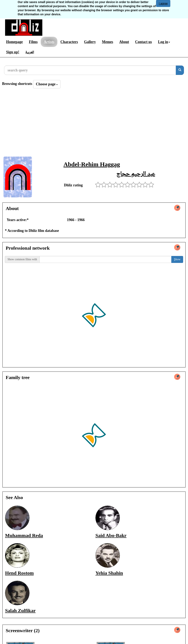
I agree (163, 3)
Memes (108, 42)
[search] (180, 70)
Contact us (144, 42)
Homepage (14, 42)
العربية (30, 52)
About (124, 42)
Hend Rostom (19, 573)
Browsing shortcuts (17, 84)
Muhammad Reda (24, 535)
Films (33, 42)
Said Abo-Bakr (111, 535)
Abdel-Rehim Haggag (92, 164)
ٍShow (177, 259)
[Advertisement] (94, 124)
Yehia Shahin (109, 573)
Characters (69, 42)
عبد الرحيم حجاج (136, 173)
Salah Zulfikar (20, 611)
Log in (164, 42)
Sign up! (13, 52)
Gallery (90, 42)
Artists (49, 42)
